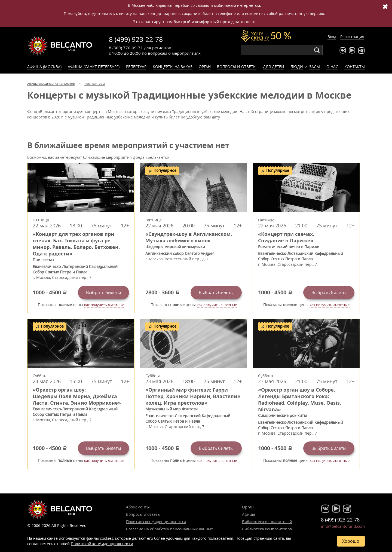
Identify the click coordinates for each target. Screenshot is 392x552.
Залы (315, 67)
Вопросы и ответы (237, 67)
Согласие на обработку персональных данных (169, 529)
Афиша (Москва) (44, 67)
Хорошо (351, 541)
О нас (332, 67)
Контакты (355, 67)
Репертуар (136, 67)
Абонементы (138, 507)
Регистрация (352, 37)
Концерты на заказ (173, 67)
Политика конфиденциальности (156, 522)
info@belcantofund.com (343, 526)
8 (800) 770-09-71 (126, 48)
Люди (297, 67)
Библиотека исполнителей (267, 522)
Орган (205, 67)
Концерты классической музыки (60, 46)
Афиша (249, 514)
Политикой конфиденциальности (102, 544)
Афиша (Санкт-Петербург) (94, 67)
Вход (332, 37)
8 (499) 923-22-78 (136, 39)
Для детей (274, 67)
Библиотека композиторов (267, 529)
